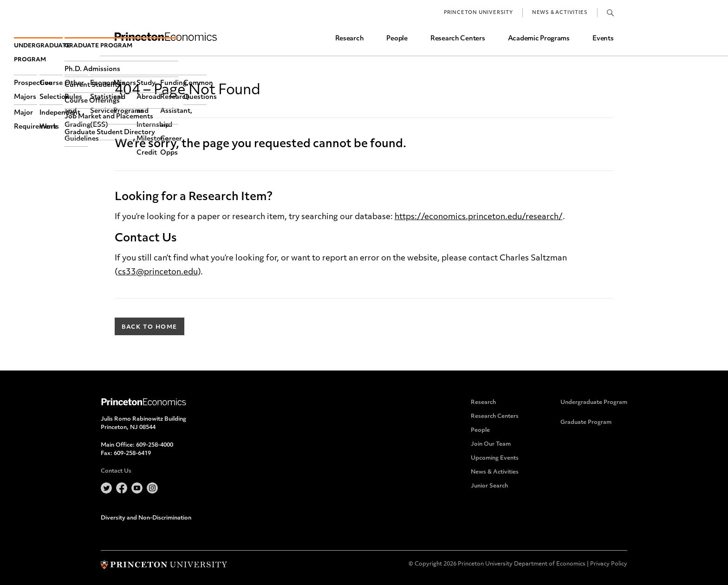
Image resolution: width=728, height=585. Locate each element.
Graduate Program (586, 422)
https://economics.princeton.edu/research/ (479, 217)
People (397, 39)
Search (610, 13)
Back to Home (149, 327)
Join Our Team (491, 444)
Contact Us (116, 471)
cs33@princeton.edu (158, 272)
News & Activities (560, 13)
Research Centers (458, 39)
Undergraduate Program (594, 403)
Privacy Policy (609, 564)
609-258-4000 (155, 445)
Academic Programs (539, 39)
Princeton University (478, 13)
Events (603, 39)
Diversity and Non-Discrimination (146, 518)
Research (350, 39)
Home (166, 37)
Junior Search (489, 486)
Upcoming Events (495, 458)
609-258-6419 (132, 454)
